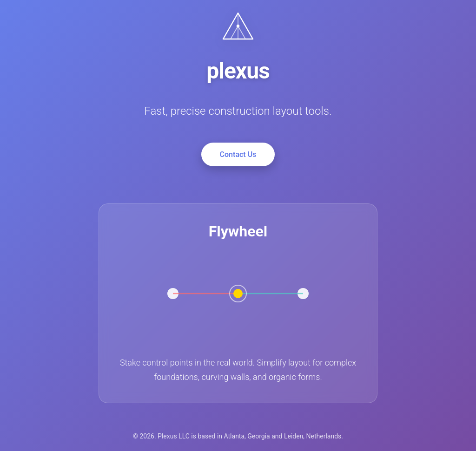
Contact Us (238, 154)
